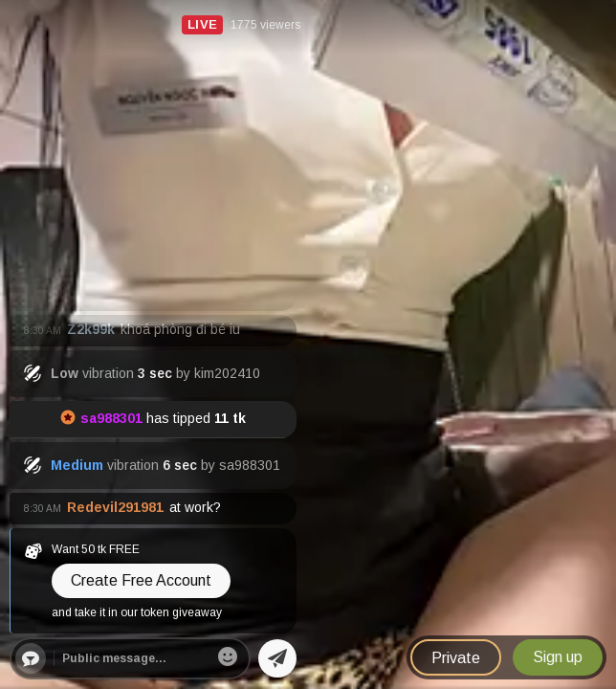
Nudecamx (46, 17)
